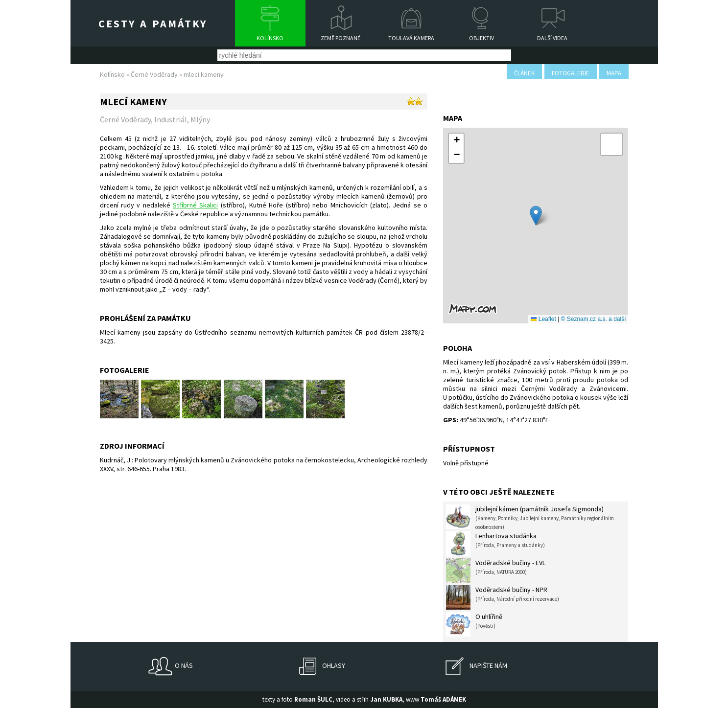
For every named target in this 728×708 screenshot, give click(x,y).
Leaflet (543, 319)
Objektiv (481, 38)
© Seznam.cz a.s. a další (594, 319)
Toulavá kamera (411, 38)
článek (524, 73)
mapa (614, 73)
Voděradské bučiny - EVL (496, 571)
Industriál (171, 119)
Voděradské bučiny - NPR (503, 597)
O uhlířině (474, 624)
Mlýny (200, 119)
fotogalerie (571, 73)
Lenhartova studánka (495, 544)
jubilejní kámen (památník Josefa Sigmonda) (530, 517)
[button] (536, 216)
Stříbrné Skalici (195, 205)
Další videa (552, 38)
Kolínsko (270, 38)
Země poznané (341, 38)
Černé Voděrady (154, 74)
